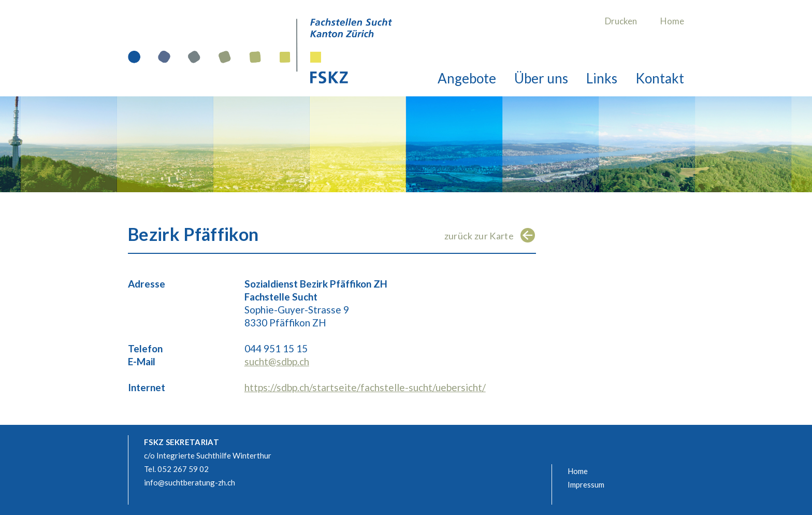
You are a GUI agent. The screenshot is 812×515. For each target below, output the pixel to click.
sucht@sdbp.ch (277, 361)
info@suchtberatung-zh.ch (190, 482)
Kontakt (660, 78)
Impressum (586, 484)
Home (672, 21)
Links (602, 78)
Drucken (621, 21)
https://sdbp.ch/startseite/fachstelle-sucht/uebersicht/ (365, 387)
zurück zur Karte (479, 236)
